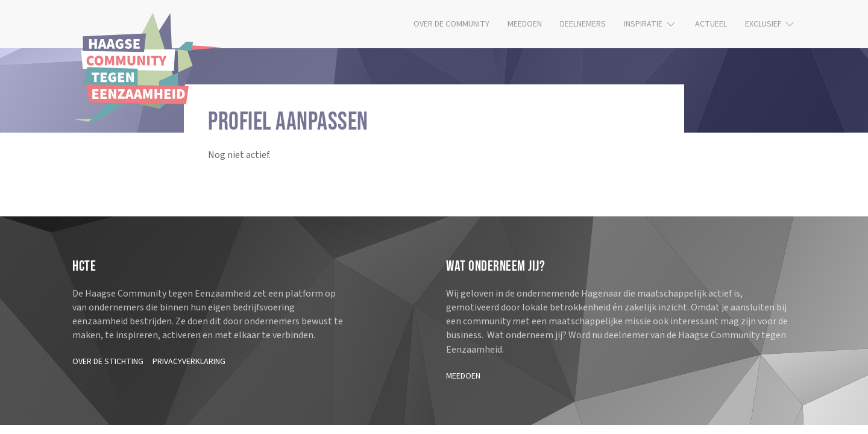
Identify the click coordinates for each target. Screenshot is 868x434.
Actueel (711, 24)
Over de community (451, 24)
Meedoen (525, 24)
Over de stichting (108, 362)
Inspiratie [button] (650, 24)
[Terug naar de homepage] (148, 67)
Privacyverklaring (189, 362)
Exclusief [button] (771, 24)
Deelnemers (583, 24)
